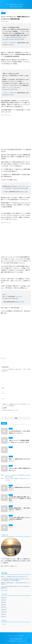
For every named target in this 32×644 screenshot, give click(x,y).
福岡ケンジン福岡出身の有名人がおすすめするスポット (14, 577)
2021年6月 (4, 600)
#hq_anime (5, 39)
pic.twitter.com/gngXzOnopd (10, 89)
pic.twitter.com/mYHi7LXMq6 (16, 39)
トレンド (4, 358)
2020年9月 (4, 614)
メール (3, 393)
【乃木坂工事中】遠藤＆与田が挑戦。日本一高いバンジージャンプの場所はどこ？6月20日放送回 (20, 499)
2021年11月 (4, 598)
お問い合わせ (21, 636)
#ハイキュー (23, 37)
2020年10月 (4, 612)
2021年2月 (4, 607)
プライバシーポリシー (13, 636)
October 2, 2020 (23, 192)
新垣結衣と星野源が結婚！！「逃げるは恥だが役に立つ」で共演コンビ (15, 583)
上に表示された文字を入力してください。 (11, 410)
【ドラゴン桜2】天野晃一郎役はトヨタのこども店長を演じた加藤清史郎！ (16, 587)
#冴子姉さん (9, 188)
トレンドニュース (16, 7)
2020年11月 (4, 609)
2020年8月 (4, 617)
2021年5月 (4, 602)
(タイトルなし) (5, 590)
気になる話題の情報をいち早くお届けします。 (16, 641)
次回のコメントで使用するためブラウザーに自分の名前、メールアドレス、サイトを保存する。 (16, 405)
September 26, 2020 (8, 95)
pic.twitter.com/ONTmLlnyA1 (21, 188)
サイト (3, 399)
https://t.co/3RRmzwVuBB (13, 37)
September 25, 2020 (8, 45)
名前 (3, 388)
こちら (15, 566)
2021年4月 (4, 605)
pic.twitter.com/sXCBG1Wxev (10, 298)
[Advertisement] (16, 132)
